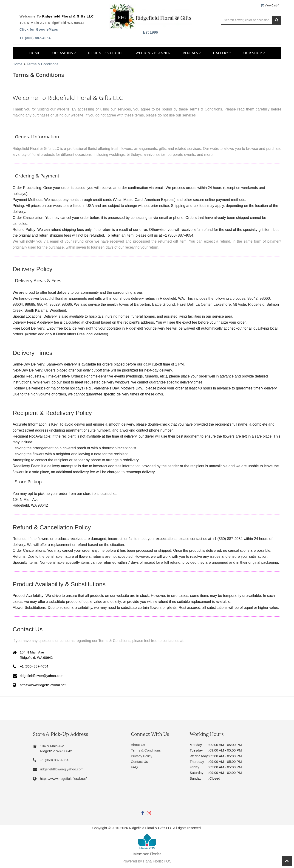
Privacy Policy (142, 756)
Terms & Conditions (43, 64)
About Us (138, 745)
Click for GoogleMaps (39, 29)
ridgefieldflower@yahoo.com (62, 769)
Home (35, 53)
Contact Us (139, 762)
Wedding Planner (153, 53)
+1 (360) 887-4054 (35, 38)
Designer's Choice (106, 53)
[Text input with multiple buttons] (247, 20)
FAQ (134, 767)
